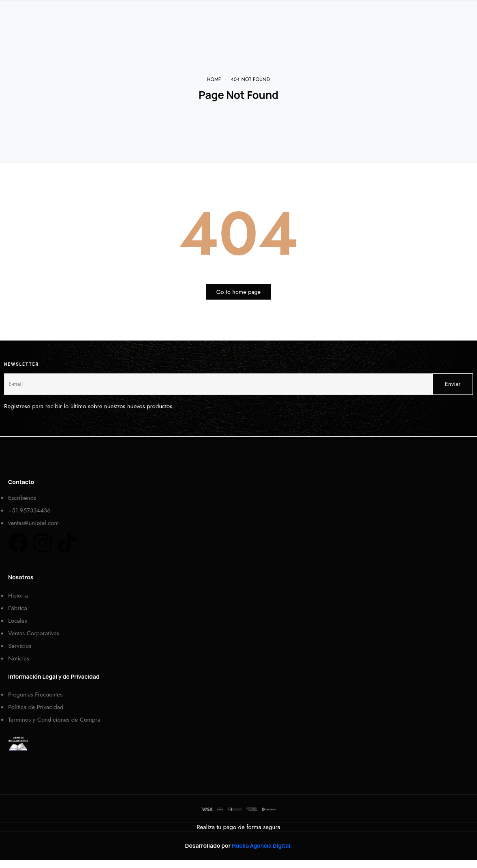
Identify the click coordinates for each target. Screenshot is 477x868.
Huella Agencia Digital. (262, 845)
